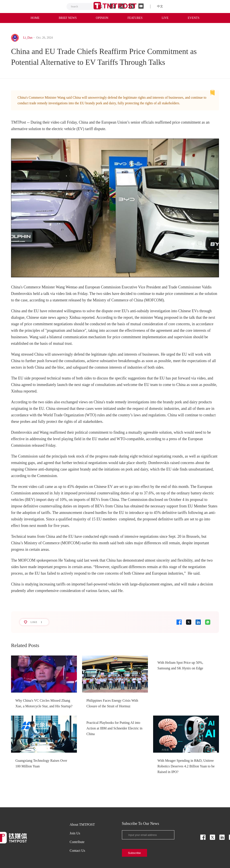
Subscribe (134, 853)
